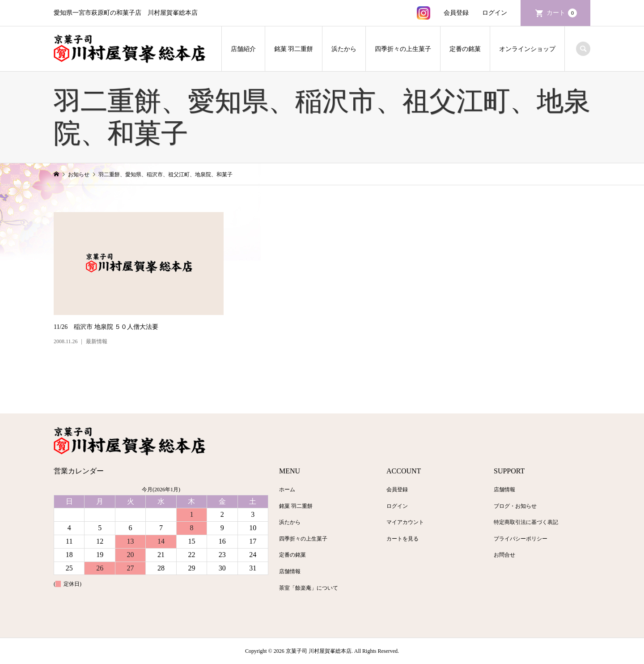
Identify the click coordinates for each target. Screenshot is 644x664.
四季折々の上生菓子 (403, 49)
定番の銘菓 (465, 49)
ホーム (287, 489)
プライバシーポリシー (521, 539)
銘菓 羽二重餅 (294, 49)
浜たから (344, 49)
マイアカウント (405, 522)
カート (562, 13)
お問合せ (504, 555)
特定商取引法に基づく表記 (526, 522)
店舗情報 (290, 571)
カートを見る (402, 539)
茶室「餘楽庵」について (309, 588)
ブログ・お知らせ (515, 506)
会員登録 (456, 13)
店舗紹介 (243, 49)
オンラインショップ (527, 49)
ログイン (495, 13)
